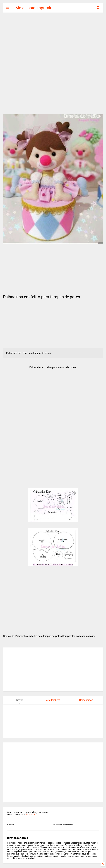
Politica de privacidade (63, 825)
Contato (11, 825)
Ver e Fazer (30, 815)
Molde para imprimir (33, 8)
